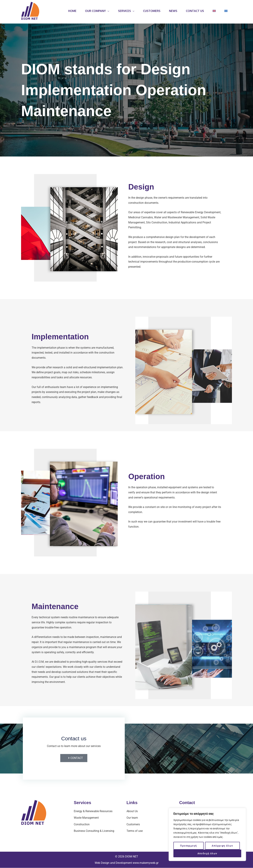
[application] (107, 11)
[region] (207, 834)
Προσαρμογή (188, 846)
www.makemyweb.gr (146, 863)
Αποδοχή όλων (207, 853)
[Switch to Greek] (226, 11)
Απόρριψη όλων (222, 846)
